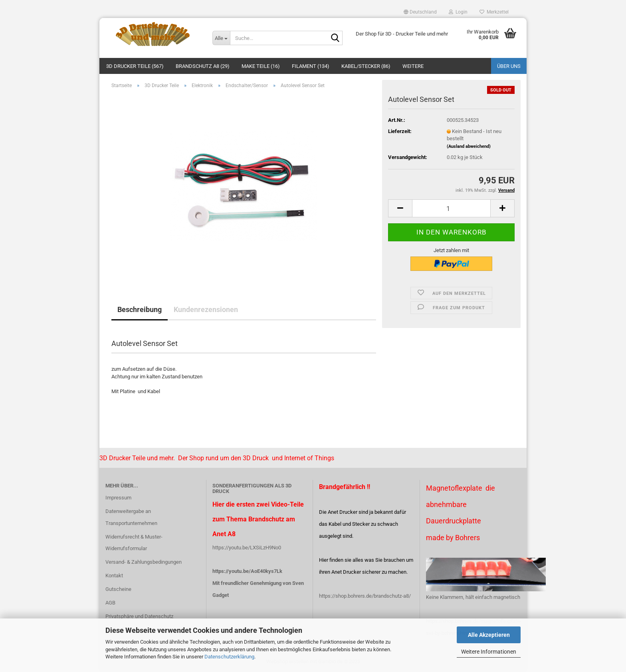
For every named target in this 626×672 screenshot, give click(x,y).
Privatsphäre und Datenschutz (139, 616)
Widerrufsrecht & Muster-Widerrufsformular (134, 543)
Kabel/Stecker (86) (366, 66)
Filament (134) (311, 66)
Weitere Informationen (489, 652)
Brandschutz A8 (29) (203, 66)
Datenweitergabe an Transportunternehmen (131, 517)
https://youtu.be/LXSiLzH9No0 (247, 548)
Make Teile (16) (261, 66)
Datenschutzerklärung (229, 657)
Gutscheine (118, 589)
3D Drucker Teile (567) (135, 66)
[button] (420, 12)
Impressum (118, 498)
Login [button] (458, 12)
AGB (110, 603)
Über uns (509, 66)
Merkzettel (494, 12)
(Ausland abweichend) (469, 146)
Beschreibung (140, 309)
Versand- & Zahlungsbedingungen (144, 562)
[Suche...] (221, 38)
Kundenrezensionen (206, 309)
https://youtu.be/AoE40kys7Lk (247, 571)
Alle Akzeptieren (489, 635)
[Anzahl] (451, 208)
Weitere (413, 66)
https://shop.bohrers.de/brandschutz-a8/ (365, 596)
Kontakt (114, 576)
